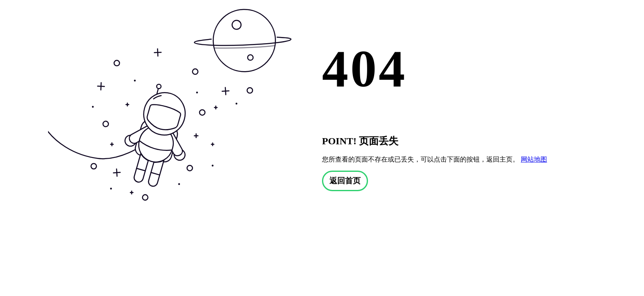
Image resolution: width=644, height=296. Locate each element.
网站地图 (534, 159)
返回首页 (345, 181)
